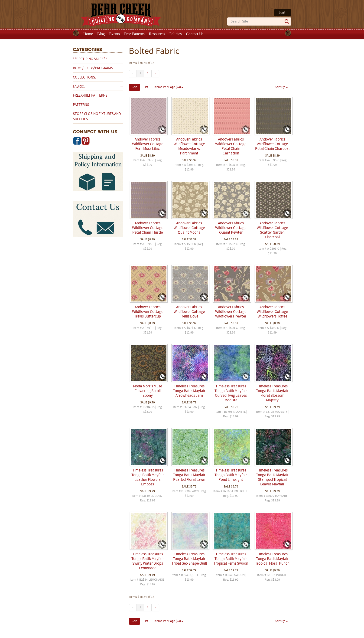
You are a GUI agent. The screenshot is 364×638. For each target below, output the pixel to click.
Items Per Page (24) (169, 87)
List (146, 87)
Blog (101, 34)
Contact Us (195, 34)
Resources (157, 34)
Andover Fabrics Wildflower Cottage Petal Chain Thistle (148, 228)
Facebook (77, 141)
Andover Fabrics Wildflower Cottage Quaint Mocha (189, 228)
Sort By (281, 87)
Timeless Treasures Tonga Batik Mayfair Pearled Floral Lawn (189, 475)
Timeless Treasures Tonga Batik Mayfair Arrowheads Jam (189, 391)
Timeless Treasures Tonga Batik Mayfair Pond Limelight (231, 475)
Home (88, 34)
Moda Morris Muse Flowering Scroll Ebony (148, 391)
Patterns (81, 105)
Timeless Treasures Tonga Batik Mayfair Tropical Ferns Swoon (231, 559)
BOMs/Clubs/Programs (93, 68)
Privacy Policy (219, 634)
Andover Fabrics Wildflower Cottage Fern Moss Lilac (148, 144)
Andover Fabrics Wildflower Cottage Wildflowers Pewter (231, 312)
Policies (175, 34)
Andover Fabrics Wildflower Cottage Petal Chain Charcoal (272, 144)
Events (114, 34)
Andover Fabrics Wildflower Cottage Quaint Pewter (231, 228)
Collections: (84, 78)
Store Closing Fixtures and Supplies (97, 117)
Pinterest (85, 141)
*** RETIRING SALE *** (90, 59)
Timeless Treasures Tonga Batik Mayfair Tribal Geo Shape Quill (189, 559)
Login (283, 13)
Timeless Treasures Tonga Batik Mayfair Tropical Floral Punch (272, 559)
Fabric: (79, 87)
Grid (135, 87)
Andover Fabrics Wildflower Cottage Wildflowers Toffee (272, 312)
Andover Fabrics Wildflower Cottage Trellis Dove (189, 312)
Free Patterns (134, 34)
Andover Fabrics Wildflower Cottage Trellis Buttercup (148, 312)
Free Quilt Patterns (90, 96)
